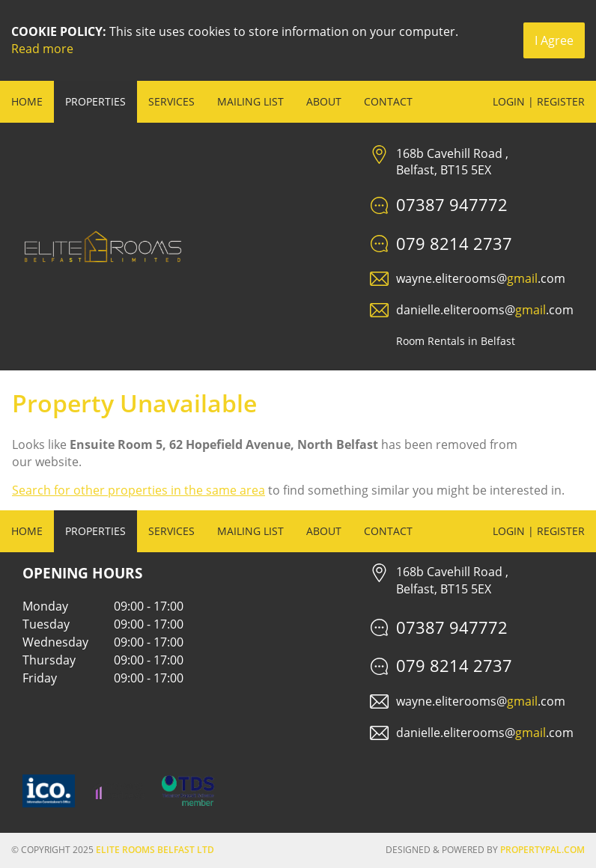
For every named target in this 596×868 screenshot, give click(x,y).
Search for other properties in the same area (139, 490)
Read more (42, 49)
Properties (95, 101)
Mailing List (250, 101)
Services (171, 101)
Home (27, 101)
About (324, 101)
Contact (388, 101)
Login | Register (539, 101)
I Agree (554, 40)
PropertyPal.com (542, 850)
